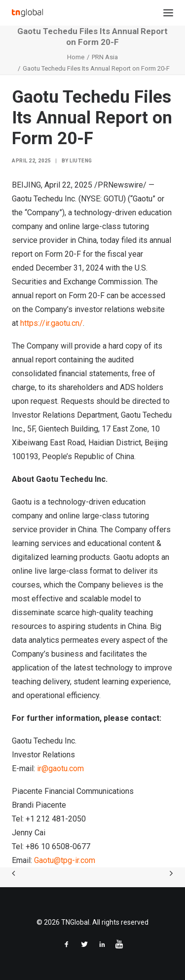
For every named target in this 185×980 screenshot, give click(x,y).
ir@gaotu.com (60, 768)
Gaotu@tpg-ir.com (65, 860)
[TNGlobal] (27, 13)
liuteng (81, 161)
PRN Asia (105, 57)
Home (76, 57)
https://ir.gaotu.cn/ (52, 323)
